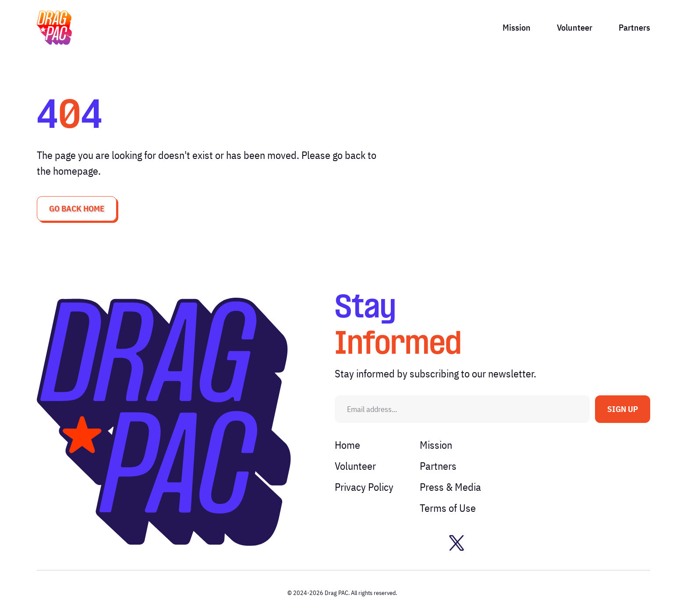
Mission (517, 27)
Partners (634, 27)
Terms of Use (448, 508)
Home (347, 445)
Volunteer (575, 27)
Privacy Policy (364, 487)
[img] (54, 28)
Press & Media (450, 487)
